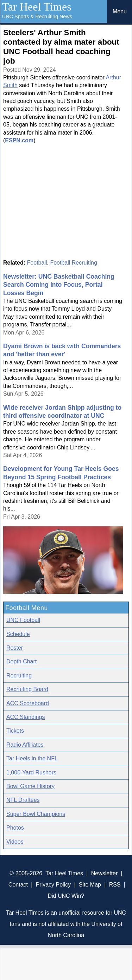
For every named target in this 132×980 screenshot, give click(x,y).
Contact (18, 885)
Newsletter (105, 873)
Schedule (18, 634)
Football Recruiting (73, 263)
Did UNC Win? (66, 896)
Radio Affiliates (25, 745)
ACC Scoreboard (28, 703)
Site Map (90, 885)
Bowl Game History (30, 786)
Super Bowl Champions (36, 814)
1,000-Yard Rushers (31, 773)
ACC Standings (26, 717)
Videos (15, 842)
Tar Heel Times (37, 7)
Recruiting (19, 676)
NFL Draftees (23, 800)
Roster (15, 648)
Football (37, 263)
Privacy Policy (54, 885)
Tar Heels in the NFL (32, 758)
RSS (115, 885)
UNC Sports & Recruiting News (37, 17)
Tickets (15, 731)
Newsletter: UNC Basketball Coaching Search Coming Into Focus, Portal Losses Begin (59, 285)
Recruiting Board (27, 689)
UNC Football (23, 620)
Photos (15, 828)
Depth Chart (21, 661)
